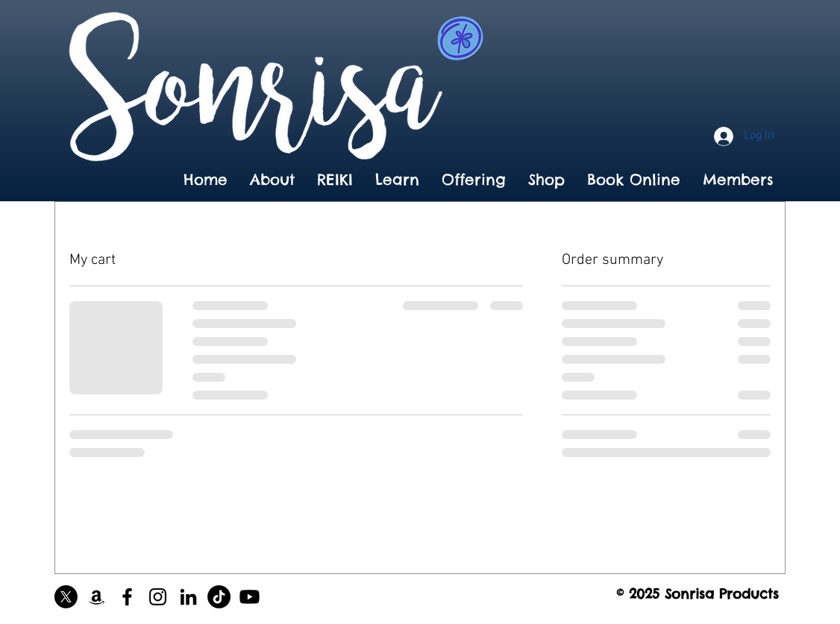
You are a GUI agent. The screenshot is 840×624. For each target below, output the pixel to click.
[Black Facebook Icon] (127, 597)
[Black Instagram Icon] (158, 597)
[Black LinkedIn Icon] (188, 597)
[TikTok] (219, 597)
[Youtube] (250, 597)
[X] (66, 597)
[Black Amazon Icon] (97, 597)
